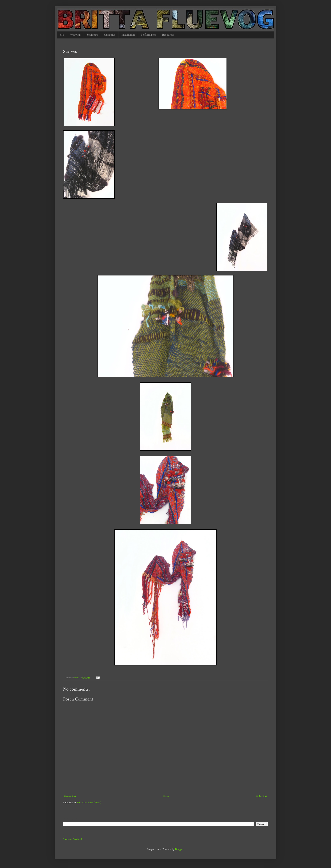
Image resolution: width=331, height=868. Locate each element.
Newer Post (70, 796)
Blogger (179, 849)
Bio (62, 35)
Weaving (75, 35)
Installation (128, 35)
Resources (168, 35)
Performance (148, 35)
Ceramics (110, 35)
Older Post (261, 796)
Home (166, 796)
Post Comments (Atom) (89, 803)
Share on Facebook (73, 839)
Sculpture (92, 35)
